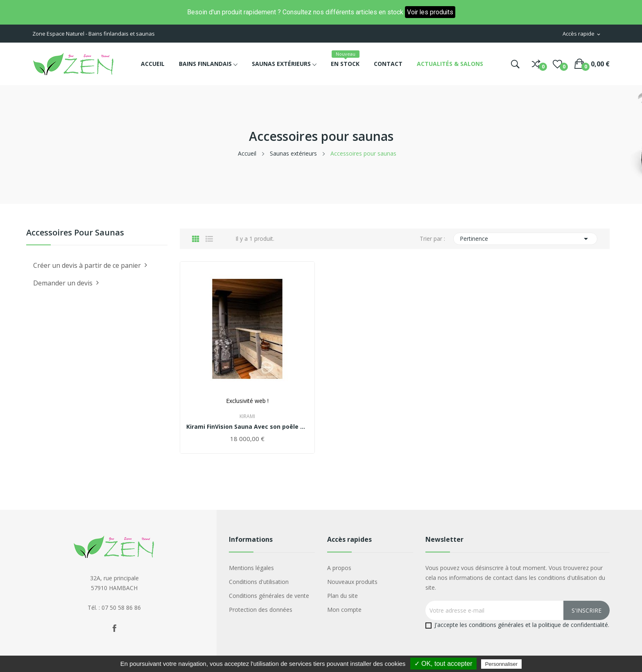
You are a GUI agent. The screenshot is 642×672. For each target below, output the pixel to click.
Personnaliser (502, 664)
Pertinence (526, 239)
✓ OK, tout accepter (443, 664)
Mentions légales (251, 568)
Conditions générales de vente (269, 596)
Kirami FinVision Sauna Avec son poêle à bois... (247, 427)
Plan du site (342, 596)
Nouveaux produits (352, 582)
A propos (339, 568)
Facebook (114, 628)
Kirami (247, 416)
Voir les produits (430, 12)
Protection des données (261, 610)
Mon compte (344, 610)
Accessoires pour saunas (75, 233)
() (557, 64)
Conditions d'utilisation (259, 582)
